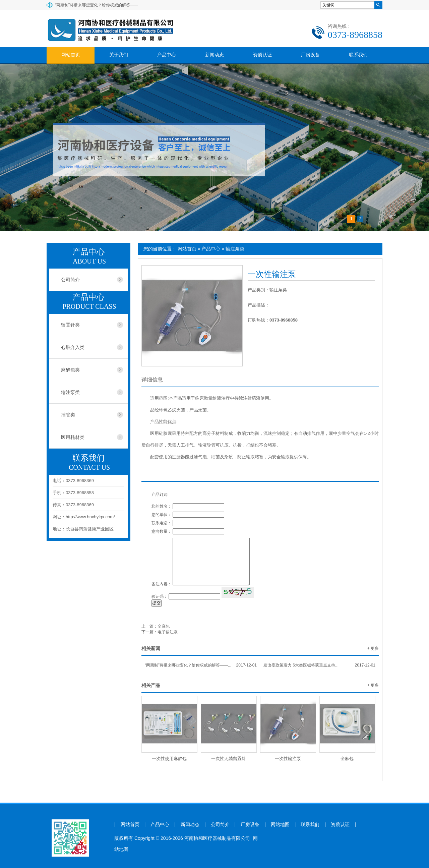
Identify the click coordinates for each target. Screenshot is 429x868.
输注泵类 (235, 249)
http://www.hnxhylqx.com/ (90, 517)
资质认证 (262, 55)
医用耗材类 (73, 437)
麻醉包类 (70, 370)
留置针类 (70, 325)
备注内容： (162, 584)
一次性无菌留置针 (229, 759)
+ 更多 (373, 648)
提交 (157, 603)
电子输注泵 (168, 632)
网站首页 (71, 55)
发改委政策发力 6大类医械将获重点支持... (319, 665)
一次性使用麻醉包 (169, 759)
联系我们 (358, 55)
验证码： (160, 596)
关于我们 (119, 55)
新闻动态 (214, 55)
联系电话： (162, 523)
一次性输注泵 (288, 759)
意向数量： (162, 531)
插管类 (68, 415)
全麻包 (164, 626)
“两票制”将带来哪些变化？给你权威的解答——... (201, 665)
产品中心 (167, 55)
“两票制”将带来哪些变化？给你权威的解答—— (97, 5)
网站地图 (280, 825)
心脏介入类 (73, 347)
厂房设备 (310, 55)
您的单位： (162, 515)
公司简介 (70, 280)
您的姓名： (162, 506)
